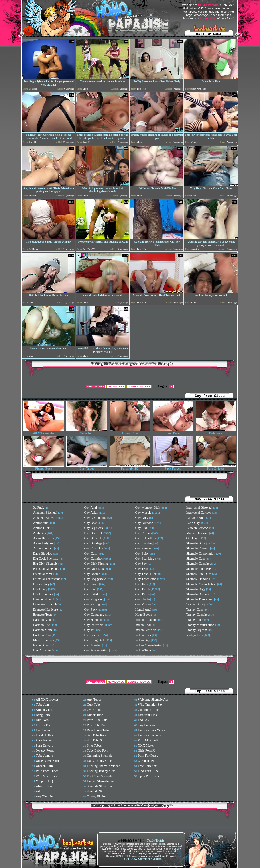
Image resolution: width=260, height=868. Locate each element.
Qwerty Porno (45, 750)
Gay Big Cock (94, 528)
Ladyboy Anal (196, 518)
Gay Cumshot (94, 558)
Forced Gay (41, 645)
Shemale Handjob (198, 579)
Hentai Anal (143, 609)
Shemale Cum (196, 558)
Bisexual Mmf (43, 574)
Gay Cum (91, 553)
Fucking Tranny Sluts (101, 771)
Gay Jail (90, 630)
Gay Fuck (91, 609)
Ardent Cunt (130, 432)
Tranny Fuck (195, 620)
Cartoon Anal (42, 620)
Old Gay (192, 538)
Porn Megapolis (148, 740)
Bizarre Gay (41, 584)
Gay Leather (93, 635)
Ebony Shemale (44, 640)
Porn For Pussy (148, 756)
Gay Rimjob (144, 533)
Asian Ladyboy (43, 543)
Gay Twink (143, 589)
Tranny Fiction (97, 796)
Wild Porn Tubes (47, 771)
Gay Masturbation (96, 650)
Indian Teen (143, 650)
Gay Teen (142, 569)
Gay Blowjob (93, 538)
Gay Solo (142, 553)
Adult (39, 791)
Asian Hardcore (44, 538)
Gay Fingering (94, 599)
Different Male (148, 715)
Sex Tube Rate (97, 735)
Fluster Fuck (44, 467)
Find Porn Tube (148, 771)
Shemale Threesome (200, 599)
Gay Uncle (143, 599)
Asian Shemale (43, 548)
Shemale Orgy (196, 589)
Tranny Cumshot (198, 615)
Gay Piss (141, 528)
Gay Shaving (144, 543)
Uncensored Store (48, 761)
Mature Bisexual (197, 533)
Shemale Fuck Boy (199, 569)
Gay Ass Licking (96, 518)
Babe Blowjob (43, 553)
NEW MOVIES (116, 386)
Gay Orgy (142, 518)
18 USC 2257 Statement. (136, 859)
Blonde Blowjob (44, 599)
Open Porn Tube (149, 776)
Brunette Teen (43, 615)
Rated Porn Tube (98, 730)
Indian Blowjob (146, 630)
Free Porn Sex (147, 766)
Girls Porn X (146, 750)
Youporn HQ (44, 781)
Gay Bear (91, 523)
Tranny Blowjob (197, 604)
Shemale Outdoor (198, 594)
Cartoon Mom (43, 630)
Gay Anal (91, 507)
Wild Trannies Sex (150, 705)
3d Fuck (39, 507)
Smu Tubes (94, 745)
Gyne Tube (94, 710)
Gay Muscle (143, 513)
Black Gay (40, 589)
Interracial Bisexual (199, 507)
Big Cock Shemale (46, 558)
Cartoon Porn (42, 635)
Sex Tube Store (97, 740)
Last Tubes (87, 467)
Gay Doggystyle (95, 579)
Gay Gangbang (94, 615)
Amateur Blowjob (45, 518)
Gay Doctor (92, 574)
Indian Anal (143, 625)
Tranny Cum (195, 609)
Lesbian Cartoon (197, 528)
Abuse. (158, 859)
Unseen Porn (44, 766)
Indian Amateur (146, 620)
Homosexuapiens (149, 735)
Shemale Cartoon (198, 548)
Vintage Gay (195, 635)
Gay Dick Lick (94, 569)
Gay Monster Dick (148, 507)
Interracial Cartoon (199, 513)
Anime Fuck (42, 528)
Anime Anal (41, 523)
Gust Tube (94, 705)
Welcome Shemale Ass (153, 699)
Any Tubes (94, 699)
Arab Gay (40, 533)
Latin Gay (193, 523)
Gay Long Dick (95, 640)
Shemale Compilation (201, 553)
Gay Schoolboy (146, 538)
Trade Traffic (156, 841)
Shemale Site (96, 791)
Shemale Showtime (100, 786)
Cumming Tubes (149, 710)
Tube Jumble (44, 756)
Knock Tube (95, 715)
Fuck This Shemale (100, 776)
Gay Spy (141, 564)
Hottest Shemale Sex (101, 781)
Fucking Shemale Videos (103, 766)
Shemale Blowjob (198, 543)
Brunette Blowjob (45, 604)
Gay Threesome (146, 579)
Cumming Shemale (99, 756)
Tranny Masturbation (200, 625)
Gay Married (93, 645)
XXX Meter (146, 745)
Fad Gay (143, 720)
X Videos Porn (148, 761)
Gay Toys (142, 584)
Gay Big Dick (94, 533)
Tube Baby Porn (98, 750)
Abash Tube (44, 786)
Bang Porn (173, 432)
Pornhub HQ (130, 467)
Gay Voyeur (143, 604)
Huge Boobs (144, 615)
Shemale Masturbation (201, 584)
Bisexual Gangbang (46, 569)
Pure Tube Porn (97, 725)
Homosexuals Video (151, 730)
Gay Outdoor (144, 523)
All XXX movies (44, 432)
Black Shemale (43, 594)
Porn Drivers (216, 467)
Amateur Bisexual (45, 513)
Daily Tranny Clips (99, 761)
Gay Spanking (145, 558)
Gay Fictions (146, 725)
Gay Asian (91, 513)
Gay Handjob (93, 620)
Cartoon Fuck (42, 625)
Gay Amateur (42, 650)
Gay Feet (90, 589)
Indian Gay (143, 640)
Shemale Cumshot (199, 564)
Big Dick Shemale (45, 564)
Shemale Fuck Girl (199, 574)
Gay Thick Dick (146, 574)
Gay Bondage (93, 543)
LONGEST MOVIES (139, 386)
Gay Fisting (92, 604)
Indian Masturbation (149, 645)
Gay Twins (143, 594)
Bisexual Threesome (47, 579)
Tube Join (87, 432)
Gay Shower (144, 548)
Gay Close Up (94, 548)
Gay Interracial (94, 625)
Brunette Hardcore (46, 609)
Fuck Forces (173, 467)
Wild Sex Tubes (46, 776)
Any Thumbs (44, 796)
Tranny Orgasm (197, 630)
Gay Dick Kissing (96, 564)
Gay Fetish (92, 594)
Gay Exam (91, 584)
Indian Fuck (143, 635)
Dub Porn (216, 432)
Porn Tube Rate (97, 720)
